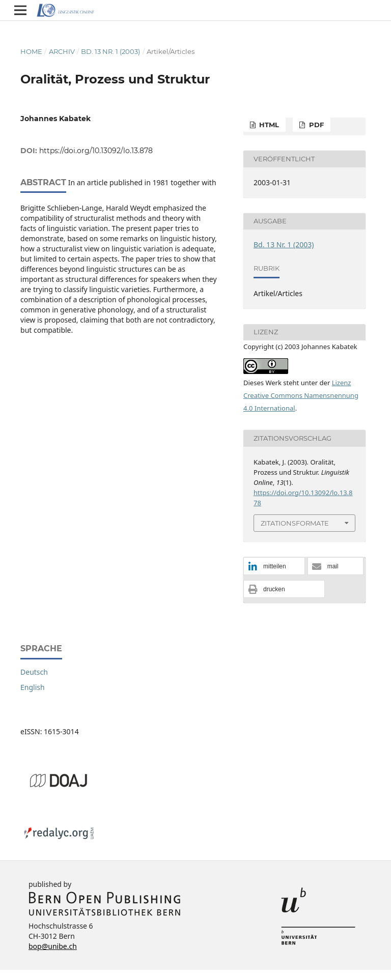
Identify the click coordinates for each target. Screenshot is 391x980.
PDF (315, 125)
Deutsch (34, 672)
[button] (274, 567)
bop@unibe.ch (53, 946)
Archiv (62, 51)
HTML (268, 125)
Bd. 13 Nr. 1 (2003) (110, 51)
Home (31, 51)
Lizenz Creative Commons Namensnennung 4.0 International (301, 395)
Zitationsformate (295, 523)
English (33, 687)
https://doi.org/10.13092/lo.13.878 (96, 151)
